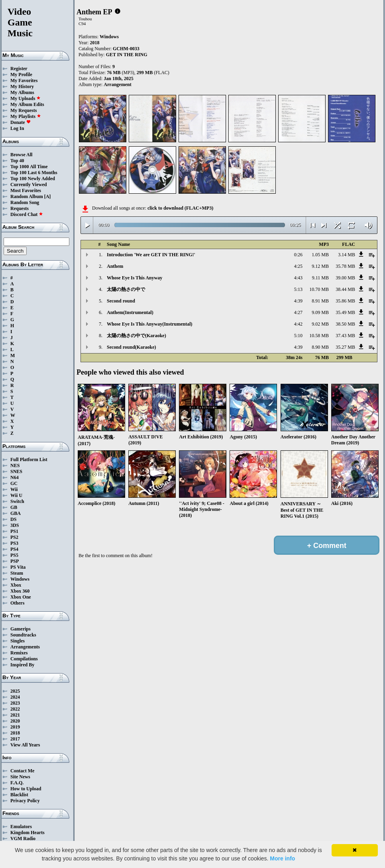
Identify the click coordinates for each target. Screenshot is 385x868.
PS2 (14, 537)
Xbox (16, 585)
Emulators (21, 827)
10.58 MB (319, 336)
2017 (15, 739)
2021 (15, 715)
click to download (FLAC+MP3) (180, 208)
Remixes (19, 653)
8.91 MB (320, 301)
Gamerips (21, 629)
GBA (16, 513)
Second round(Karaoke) (131, 347)
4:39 (298, 301)
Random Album (27, 196)
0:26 (298, 255)
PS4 (14, 549)
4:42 (298, 324)
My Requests (24, 110)
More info (282, 858)
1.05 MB (320, 255)
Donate (21, 122)
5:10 (298, 336)
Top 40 (17, 161)
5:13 (298, 289)
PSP (15, 561)
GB (14, 507)
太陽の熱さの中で (126, 289)
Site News (20, 777)
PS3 (14, 543)
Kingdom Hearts (27, 833)
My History (22, 86)
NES (15, 465)
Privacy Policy (25, 801)
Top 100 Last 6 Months (34, 173)
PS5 (14, 555)
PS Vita (18, 567)
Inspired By (22, 665)
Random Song (25, 202)
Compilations (24, 659)
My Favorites (24, 81)
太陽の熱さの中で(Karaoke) (137, 336)
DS (13, 519)
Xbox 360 (20, 591)
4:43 (298, 278)
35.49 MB (345, 312)
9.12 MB (320, 266)
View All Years (25, 745)
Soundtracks (23, 635)
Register (19, 69)
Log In (17, 128)
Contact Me (22, 771)
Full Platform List (29, 460)
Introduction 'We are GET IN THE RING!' (151, 255)
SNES (16, 471)
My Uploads (26, 98)
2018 (15, 733)
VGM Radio (23, 839)
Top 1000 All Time (29, 167)
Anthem (115, 266)
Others (17, 603)
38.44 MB (345, 289)
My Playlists (26, 116)
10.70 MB (319, 289)
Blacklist (19, 795)
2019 (15, 727)
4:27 (298, 312)
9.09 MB (320, 312)
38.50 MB (345, 324)
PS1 (14, 531)
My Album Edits (27, 104)
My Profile (21, 75)
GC (14, 483)
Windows (20, 579)
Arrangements (25, 647)
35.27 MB (345, 347)
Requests (20, 208)
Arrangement (117, 84)
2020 (15, 721)
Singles (18, 641)
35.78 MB (345, 266)
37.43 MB (345, 336)
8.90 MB (320, 347)
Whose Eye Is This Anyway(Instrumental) (149, 324)
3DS (15, 525)
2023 (15, 703)
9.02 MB (320, 324)
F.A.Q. (17, 783)
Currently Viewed (28, 185)
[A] (48, 196)
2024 (15, 697)
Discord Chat (27, 214)
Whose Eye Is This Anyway (135, 278)
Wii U (16, 495)
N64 (15, 477)
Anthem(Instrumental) (130, 312)
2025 (15, 691)
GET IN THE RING (127, 55)
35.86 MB (345, 301)
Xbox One (21, 597)
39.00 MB (345, 278)
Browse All (21, 155)
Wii (14, 489)
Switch (17, 501)
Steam (17, 573)
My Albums (22, 92)
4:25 (298, 266)
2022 (15, 709)
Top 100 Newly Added (33, 179)
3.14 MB (347, 255)
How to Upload (26, 789)
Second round (121, 301)
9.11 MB (320, 278)
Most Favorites (26, 190)
